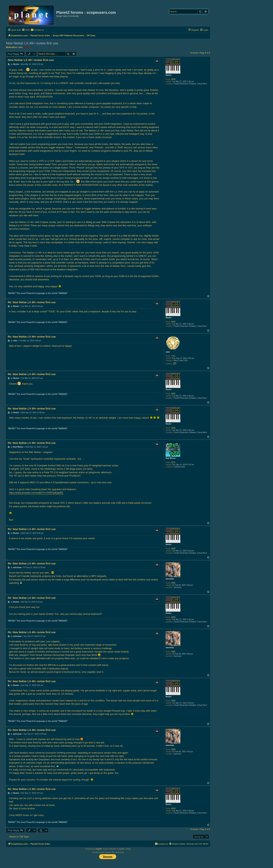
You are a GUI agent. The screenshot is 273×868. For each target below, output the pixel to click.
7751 (173, 356)
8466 (173, 583)
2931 (173, 462)
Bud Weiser (171, 458)
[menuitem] (26, 30)
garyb (26, 47)
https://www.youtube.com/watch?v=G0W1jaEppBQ (36, 493)
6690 (173, 79)
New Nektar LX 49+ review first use (32, 43)
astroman (170, 579)
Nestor (169, 75)
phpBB (98, 849)
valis (20, 47)
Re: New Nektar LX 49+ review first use (32, 302)
